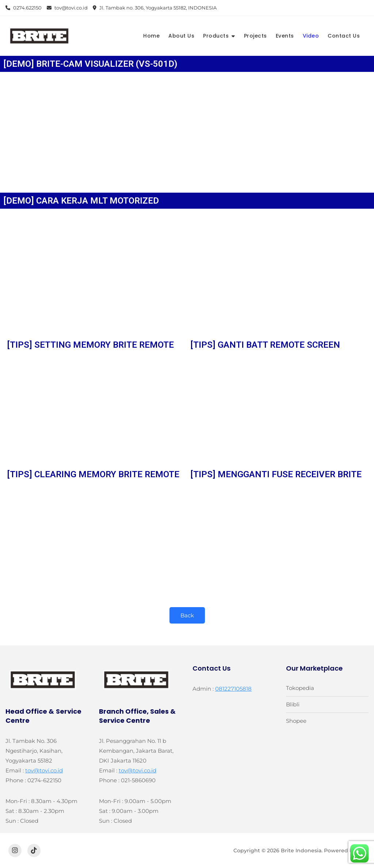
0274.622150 (24, 8)
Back (187, 615)
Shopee (296, 721)
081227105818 (233, 689)
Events (285, 36)
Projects (255, 36)
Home (151, 36)
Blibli (293, 704)
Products (216, 36)
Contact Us (344, 36)
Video (311, 36)
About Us (181, 36)
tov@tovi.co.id (67, 8)
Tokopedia (300, 688)
